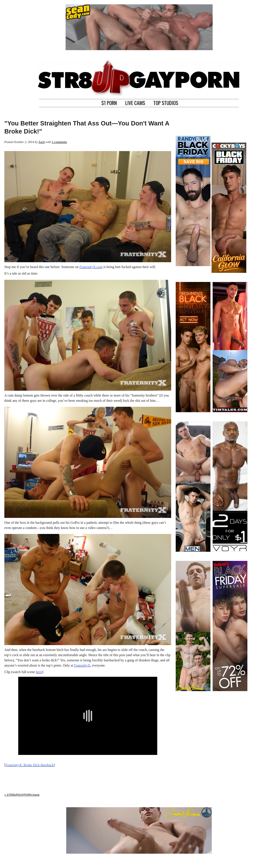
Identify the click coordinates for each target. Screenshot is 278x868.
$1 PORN (109, 102)
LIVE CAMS (135, 102)
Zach (42, 142)
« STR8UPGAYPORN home (22, 795)
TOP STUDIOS (166, 102)
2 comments (59, 142)
